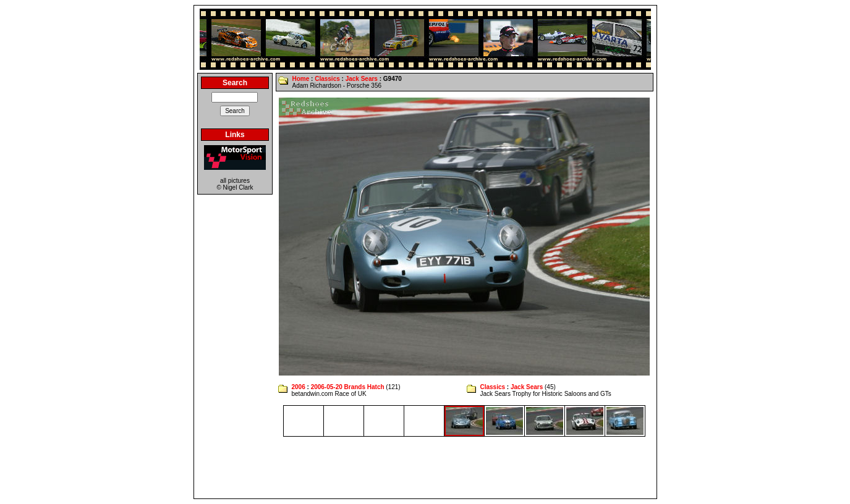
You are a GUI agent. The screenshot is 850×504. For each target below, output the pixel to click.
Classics (327, 79)
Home (300, 79)
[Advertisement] (425, 468)
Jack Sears (362, 79)
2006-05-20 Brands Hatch (348, 387)
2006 (298, 387)
